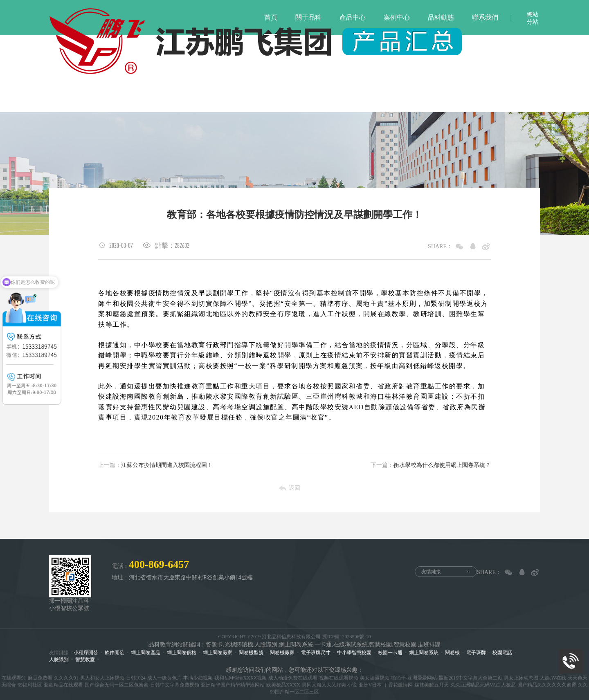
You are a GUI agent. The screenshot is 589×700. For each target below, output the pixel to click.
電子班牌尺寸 (316, 653)
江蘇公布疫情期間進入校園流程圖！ (155, 465)
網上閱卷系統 (424, 653)
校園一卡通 (390, 653)
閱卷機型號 (251, 653)
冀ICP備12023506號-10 (347, 637)
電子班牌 (476, 653)
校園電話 (502, 653)
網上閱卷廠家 (218, 653)
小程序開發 (86, 653)
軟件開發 (115, 653)
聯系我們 (485, 17)
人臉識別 (59, 660)
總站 (533, 15)
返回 (294, 488)
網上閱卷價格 (182, 653)
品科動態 (441, 17)
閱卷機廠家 (282, 653)
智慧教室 (85, 660)
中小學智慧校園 (354, 653)
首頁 (271, 17)
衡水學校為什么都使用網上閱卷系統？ (431, 465)
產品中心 (353, 17)
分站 (533, 22)
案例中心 (397, 17)
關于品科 (308, 17)
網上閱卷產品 (146, 653)
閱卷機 (452, 653)
